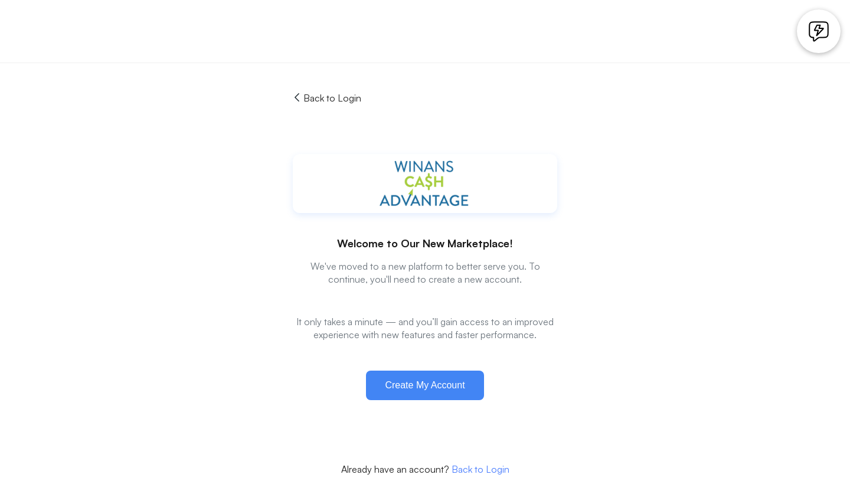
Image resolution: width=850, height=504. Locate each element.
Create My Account (425, 385)
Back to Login (327, 98)
